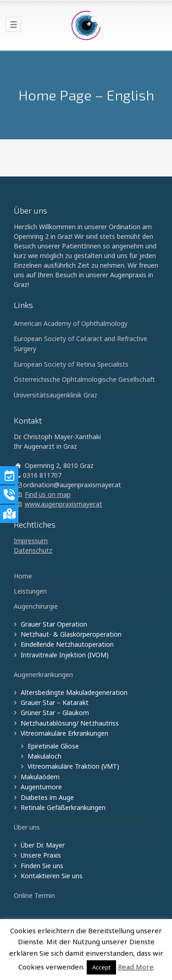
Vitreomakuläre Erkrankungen (64, 733)
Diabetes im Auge (47, 797)
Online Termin (34, 895)
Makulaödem (40, 777)
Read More (136, 967)
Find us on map (48, 494)
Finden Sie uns (42, 866)
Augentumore (41, 787)
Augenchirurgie (36, 606)
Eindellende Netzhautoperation (67, 644)
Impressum (31, 541)
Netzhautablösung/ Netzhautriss (70, 723)
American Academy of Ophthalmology (71, 323)
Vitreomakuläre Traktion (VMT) (73, 766)
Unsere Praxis (41, 855)
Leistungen (30, 591)
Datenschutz (33, 550)
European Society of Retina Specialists (71, 364)
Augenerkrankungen (43, 674)
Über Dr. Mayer (43, 845)
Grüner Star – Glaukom (55, 713)
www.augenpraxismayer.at (64, 504)
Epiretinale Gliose (53, 746)
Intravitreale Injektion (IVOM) (65, 655)
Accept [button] (101, 967)
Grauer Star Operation (54, 624)
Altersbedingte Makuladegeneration (74, 692)
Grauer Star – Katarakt (55, 702)
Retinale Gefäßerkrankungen (63, 807)
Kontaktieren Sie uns (52, 876)
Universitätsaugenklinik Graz (55, 395)
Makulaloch (44, 756)
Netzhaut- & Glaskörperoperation (71, 634)
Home (23, 576)
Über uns (27, 827)
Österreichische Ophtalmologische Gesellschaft (84, 379)
